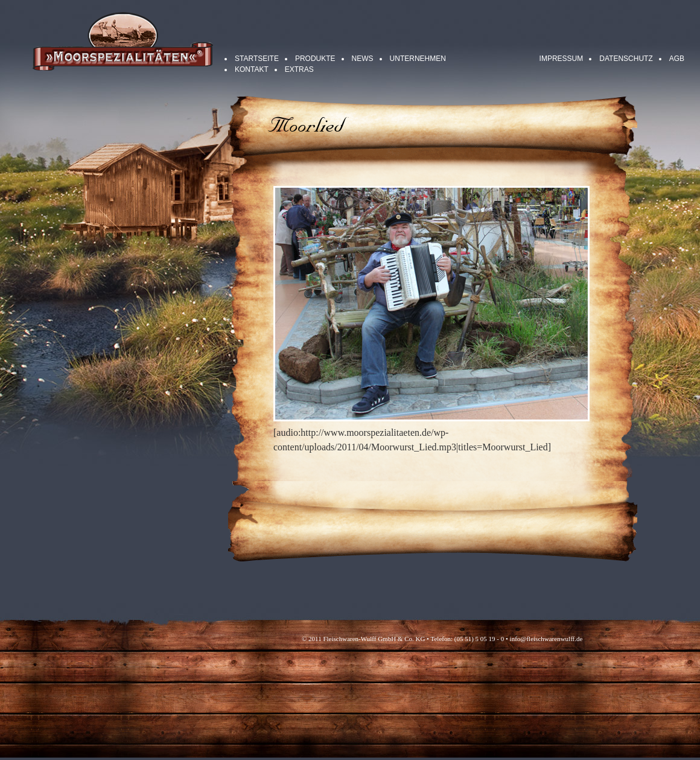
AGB (677, 59)
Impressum (562, 59)
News (363, 59)
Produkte (315, 59)
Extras (299, 69)
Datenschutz (626, 59)
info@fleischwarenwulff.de (546, 639)
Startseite (257, 59)
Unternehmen (418, 59)
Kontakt (252, 69)
